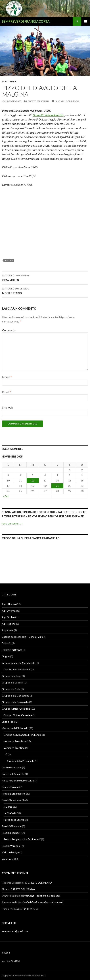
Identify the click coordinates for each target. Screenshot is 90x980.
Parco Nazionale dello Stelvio (18, 780)
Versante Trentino (14, 748)
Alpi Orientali (9, 611)
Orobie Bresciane (12, 767)
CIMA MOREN (45, 277)
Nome (7, 377)
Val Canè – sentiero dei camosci (42, 896)
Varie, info (7, 859)
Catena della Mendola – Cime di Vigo (22, 637)
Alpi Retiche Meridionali (17, 669)
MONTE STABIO (45, 291)
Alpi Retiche (9, 624)
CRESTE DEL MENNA (40, 883)
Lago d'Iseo (8, 722)
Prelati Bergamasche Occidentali (22, 839)
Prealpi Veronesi (11, 846)
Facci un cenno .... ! (12, 523)
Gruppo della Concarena (15, 696)
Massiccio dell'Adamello (15, 728)
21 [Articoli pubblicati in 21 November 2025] (57, 486)
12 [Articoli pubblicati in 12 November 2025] (33, 480)
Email (7, 392)
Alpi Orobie (9, 81)
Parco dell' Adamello (13, 774)
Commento (9, 330)
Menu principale (86, 21)
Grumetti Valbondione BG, (48, 115)
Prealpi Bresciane (12, 800)
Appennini (8, 630)
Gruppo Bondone (12, 676)
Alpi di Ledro (9, 604)
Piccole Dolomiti (11, 787)
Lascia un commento (67, 101)
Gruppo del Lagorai (12, 682)
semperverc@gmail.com (15, 931)
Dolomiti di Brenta (12, 650)
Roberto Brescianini (38, 101)
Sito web (8, 407)
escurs (9, 260)
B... (3, 961)
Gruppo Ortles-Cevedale (16, 709)
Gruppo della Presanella (15, 702)
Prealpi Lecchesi (11, 833)
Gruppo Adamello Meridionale (19, 663)
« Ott (6, 496)
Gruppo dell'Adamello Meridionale (23, 735)
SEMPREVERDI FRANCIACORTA (26, 21)
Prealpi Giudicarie (12, 826)
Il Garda (8, 807)
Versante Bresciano (15, 741)
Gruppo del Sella (11, 689)
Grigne (6, 656)
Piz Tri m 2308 (31, 909)
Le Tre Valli (10, 813)
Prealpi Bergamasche (14, 794)
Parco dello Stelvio (14, 820)
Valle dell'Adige (10, 852)
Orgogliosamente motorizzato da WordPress (24, 976)
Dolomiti (7, 643)
